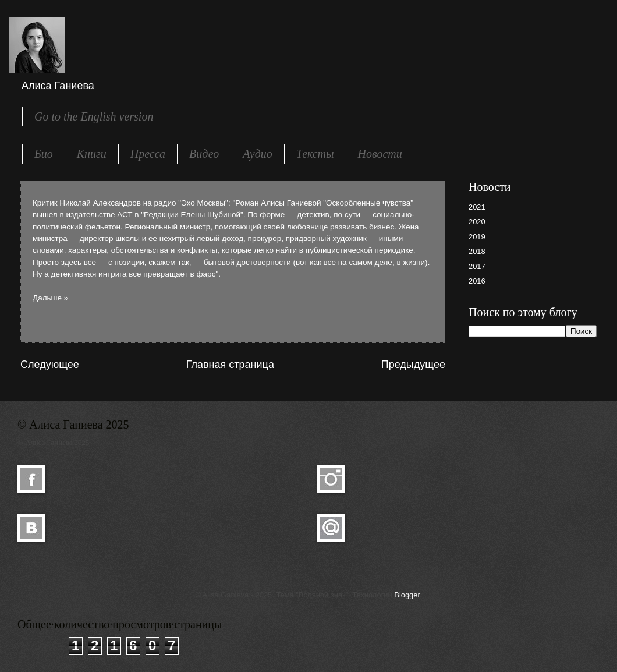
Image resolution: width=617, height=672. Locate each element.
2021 (477, 207)
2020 (477, 222)
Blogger (407, 595)
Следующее (50, 365)
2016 (477, 281)
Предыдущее (413, 365)
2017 (477, 266)
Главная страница (230, 365)
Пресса (148, 154)
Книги (92, 154)
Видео (204, 154)
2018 (477, 251)
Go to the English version (94, 116)
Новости (380, 154)
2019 (477, 237)
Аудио (258, 154)
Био (44, 154)
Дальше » (50, 298)
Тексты (315, 154)
